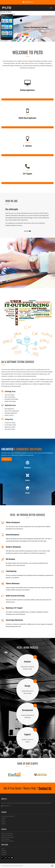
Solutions (4, 851)
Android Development (7, 835)
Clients (3, 820)
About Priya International (8, 816)
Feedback (4, 853)
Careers (3, 822)
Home (3, 849)
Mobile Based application (27, 118)
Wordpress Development (8, 837)
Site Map (4, 854)
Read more (26, 34)
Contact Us (45, 788)
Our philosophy (12, 209)
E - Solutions (27, 146)
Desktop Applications (27, 90)
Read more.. (7, 459)
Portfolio (3, 818)
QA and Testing (5, 839)
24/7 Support (28, 174)
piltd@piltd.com (28, 2)
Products (4, 824)
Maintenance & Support (7, 841)
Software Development (7, 833)
